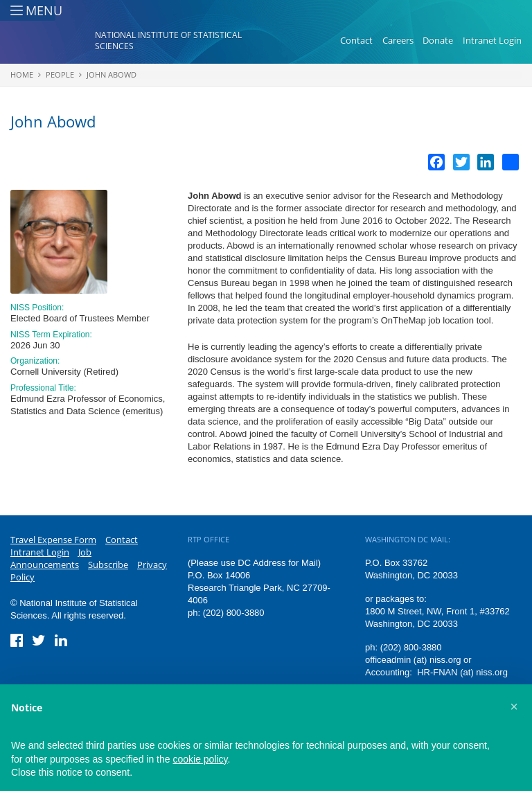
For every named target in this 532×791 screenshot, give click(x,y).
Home (22, 74)
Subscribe (108, 565)
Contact (356, 40)
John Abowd (112, 74)
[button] (514, 706)
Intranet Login (492, 40)
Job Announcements (51, 558)
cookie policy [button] (200, 759)
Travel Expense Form (53, 540)
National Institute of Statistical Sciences (168, 41)
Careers (398, 40)
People (60, 74)
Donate (438, 40)
